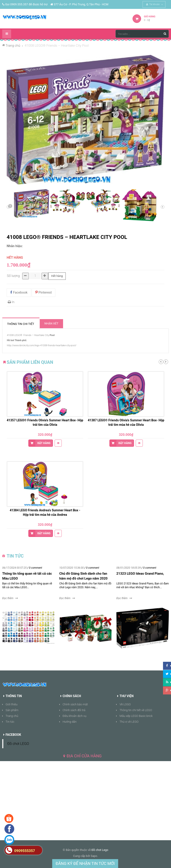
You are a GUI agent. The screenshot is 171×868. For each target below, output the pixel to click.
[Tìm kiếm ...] (142, 34)
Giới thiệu (11, 704)
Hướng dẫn (70, 722)
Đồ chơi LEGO (18, 744)
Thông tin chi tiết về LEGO (136, 710)
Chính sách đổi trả (74, 710)
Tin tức (10, 722)
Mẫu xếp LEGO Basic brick (136, 716)
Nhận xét (51, 323)
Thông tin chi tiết (21, 324)
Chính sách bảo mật (75, 704)
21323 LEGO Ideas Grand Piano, (140, 574)
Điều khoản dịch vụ (75, 716)
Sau (10, 207)
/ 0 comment (35, 568)
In (11, 302)
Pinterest (44, 292)
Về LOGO (125, 704)
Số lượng (13, 276)
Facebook (19, 292)
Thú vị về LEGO (129, 722)
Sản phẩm (12, 710)
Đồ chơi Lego (100, 850)
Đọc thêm (8, 598)
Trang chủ (12, 716)
